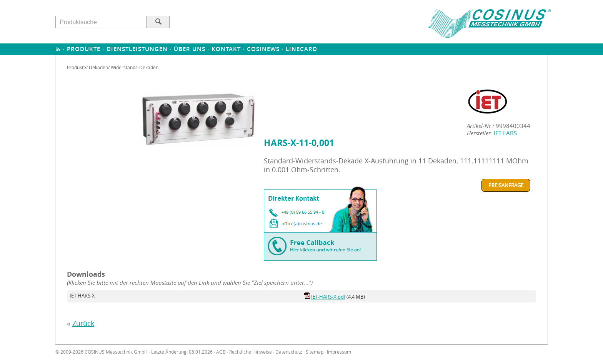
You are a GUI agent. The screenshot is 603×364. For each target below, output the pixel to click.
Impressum (339, 352)
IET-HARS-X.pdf (328, 297)
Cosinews (263, 49)
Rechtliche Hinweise (251, 352)
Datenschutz (289, 352)
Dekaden (98, 67)
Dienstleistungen (137, 49)
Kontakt (226, 49)
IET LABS (505, 133)
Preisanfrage (506, 185)
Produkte (84, 49)
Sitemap (315, 352)
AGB (221, 352)
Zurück (83, 323)
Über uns (190, 49)
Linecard (301, 49)
